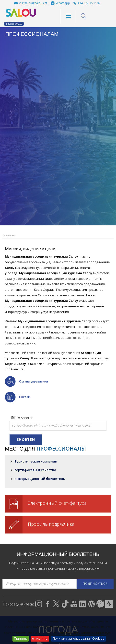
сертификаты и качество (35, 470)
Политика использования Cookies (78, 638)
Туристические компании (36, 461)
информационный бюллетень (40, 479)
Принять (21, 638)
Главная (9, 235)
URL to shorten (21, 418)
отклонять (40, 638)
